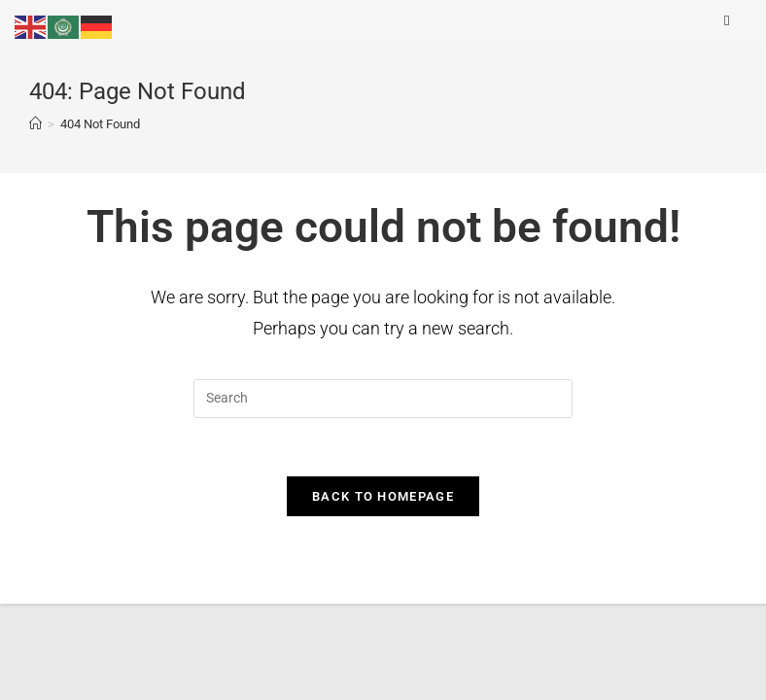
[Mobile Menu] (731, 21)
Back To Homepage (383, 496)
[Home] (35, 124)
